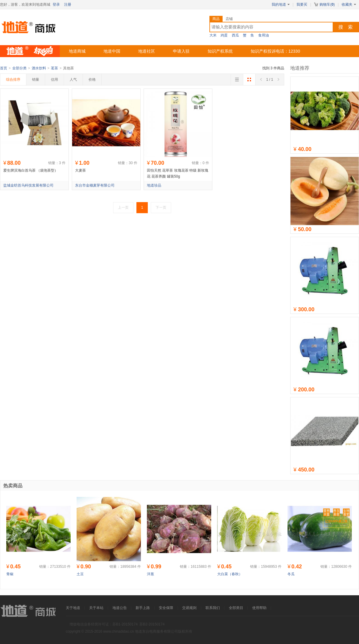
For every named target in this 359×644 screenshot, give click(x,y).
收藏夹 (349, 4)
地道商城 (77, 51)
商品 (216, 19)
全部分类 (19, 68)
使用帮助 (259, 608)
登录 (56, 4)
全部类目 (236, 608)
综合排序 (13, 80)
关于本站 (96, 608)
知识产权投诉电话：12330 (275, 51)
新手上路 (143, 608)
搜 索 (346, 27)
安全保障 (166, 608)
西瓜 (235, 35)
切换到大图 (249, 81)
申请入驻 (181, 51)
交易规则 (189, 608)
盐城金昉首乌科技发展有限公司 (28, 185)
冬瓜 (291, 574)
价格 (92, 80)
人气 (73, 80)
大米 (213, 35)
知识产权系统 (220, 51)
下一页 (161, 207)
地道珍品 (154, 185)
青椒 (10, 574)
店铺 (229, 19)
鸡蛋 (224, 35)
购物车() (324, 4)
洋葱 (150, 574)
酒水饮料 (39, 68)
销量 (36, 80)
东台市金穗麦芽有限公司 (95, 185)
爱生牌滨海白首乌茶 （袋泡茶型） (31, 170)
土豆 (80, 574)
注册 (68, 4)
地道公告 (120, 608)
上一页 (123, 207)
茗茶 (54, 68)
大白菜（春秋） (230, 574)
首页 (4, 68)
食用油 (264, 35)
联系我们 (213, 608)
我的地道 (281, 4)
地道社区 (147, 51)
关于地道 (73, 608)
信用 (54, 80)
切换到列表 (237, 81)
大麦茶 (80, 170)
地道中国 (112, 51)
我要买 (302, 4)
